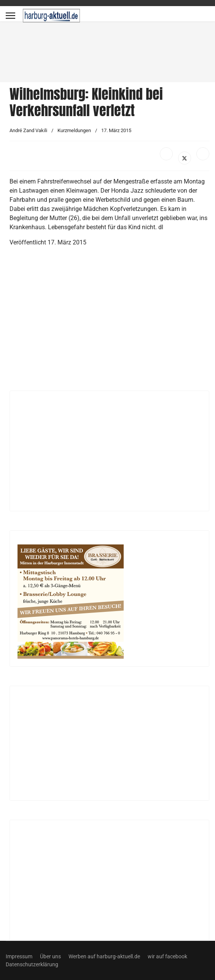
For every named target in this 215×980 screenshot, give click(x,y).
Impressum (19, 956)
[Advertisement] (108, 322)
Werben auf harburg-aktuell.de (104, 956)
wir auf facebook (167, 956)
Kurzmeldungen (74, 130)
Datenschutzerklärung (32, 964)
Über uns (50, 956)
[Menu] (10, 16)
